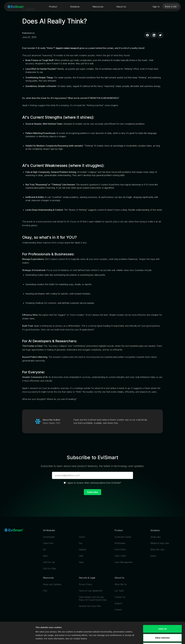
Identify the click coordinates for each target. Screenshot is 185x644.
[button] (53, 7)
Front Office (120, 549)
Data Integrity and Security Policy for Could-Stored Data (93, 598)
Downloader (49, 537)
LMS (81, 556)
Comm (82, 537)
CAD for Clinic (50, 569)
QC (44, 549)
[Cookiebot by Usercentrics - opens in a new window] (18, 639)
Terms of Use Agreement (91, 591)
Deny (162, 626)
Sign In (156, 7)
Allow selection (162, 617)
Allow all (162, 609)
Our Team (119, 591)
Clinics (153, 556)
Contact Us (120, 597)
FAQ (45, 591)
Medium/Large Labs (160, 543)
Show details (139, 639)
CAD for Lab (49, 562)
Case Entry (48, 543)
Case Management (123, 562)
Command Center (123, 537)
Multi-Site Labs (157, 549)
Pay (81, 543)
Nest (45, 556)
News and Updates (52, 584)
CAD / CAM (120, 556)
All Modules (120, 543)
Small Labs (156, 537)
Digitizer (82, 549)
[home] (15, 7)
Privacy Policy (86, 584)
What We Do (121, 584)
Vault (81, 562)
